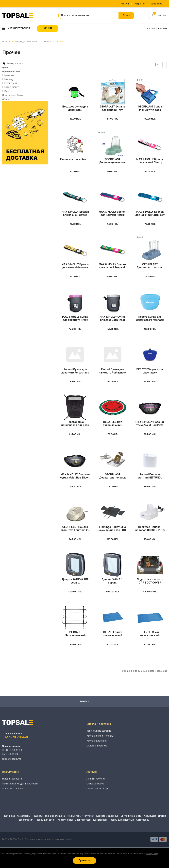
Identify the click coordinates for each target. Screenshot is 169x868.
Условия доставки (97, 761)
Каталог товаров (16, 29)
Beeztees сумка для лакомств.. (75, 110)
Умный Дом (150, 836)
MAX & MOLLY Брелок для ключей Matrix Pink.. (113, 219)
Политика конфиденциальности (20, 804)
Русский (163, 29)
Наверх (85, 720)
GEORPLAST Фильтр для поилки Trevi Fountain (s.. (112, 110)
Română (151, 29)
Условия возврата (12, 799)
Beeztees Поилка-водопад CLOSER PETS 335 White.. (150, 544)
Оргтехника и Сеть (131, 836)
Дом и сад (10, 836)
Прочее (59, 42)
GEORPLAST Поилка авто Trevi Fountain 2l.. (75, 544)
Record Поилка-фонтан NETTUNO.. (150, 489)
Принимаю (84, 860)
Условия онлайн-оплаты (100, 756)
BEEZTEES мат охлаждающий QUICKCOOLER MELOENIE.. (113, 435)
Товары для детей (45, 840)
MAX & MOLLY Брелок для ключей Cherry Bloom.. (150, 165)
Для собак (46, 42)
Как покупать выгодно (99, 751)
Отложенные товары (98, 809)
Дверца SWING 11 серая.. (113, 598)
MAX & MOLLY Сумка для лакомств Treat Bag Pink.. (75, 327)
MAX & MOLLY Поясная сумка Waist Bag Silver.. (75, 489)
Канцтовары (100, 840)
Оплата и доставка (97, 766)
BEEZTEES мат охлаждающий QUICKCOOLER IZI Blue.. (113, 652)
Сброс (6, 100)
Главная (6, 42)
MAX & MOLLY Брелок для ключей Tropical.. (113, 273)
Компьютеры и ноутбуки (81, 836)
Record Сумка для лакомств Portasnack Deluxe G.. (112, 381)
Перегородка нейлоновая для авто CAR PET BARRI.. (75, 435)
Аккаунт (119, 4)
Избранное (136, 4)
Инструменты (65, 840)
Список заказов (95, 804)
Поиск (126, 16)
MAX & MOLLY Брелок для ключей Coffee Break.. (75, 219)
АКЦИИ (48, 29)
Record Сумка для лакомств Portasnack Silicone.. (150, 327)
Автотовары (143, 840)
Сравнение (155, 4)
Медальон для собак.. (74, 163)
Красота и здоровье (107, 836)
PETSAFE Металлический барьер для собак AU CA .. (75, 652)
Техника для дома (55, 836)
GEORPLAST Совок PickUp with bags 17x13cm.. (150, 110)
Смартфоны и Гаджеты (30, 836)
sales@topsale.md (12, 778)
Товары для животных (26, 42)
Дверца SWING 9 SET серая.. (75, 598)
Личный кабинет (96, 799)
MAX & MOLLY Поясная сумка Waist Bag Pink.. (150, 435)
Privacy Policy (152, 854)
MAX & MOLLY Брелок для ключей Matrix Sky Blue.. (150, 219)
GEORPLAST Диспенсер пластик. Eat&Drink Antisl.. (112, 165)
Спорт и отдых (83, 840)
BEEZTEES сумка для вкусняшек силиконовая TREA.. (150, 381)
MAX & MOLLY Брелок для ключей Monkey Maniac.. (75, 273)
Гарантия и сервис (12, 809)
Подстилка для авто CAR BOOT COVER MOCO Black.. (150, 598)
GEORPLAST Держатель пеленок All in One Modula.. (113, 489)
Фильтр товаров (13, 65)
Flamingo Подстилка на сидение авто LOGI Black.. (113, 544)
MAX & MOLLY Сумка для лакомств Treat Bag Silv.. (113, 327)
